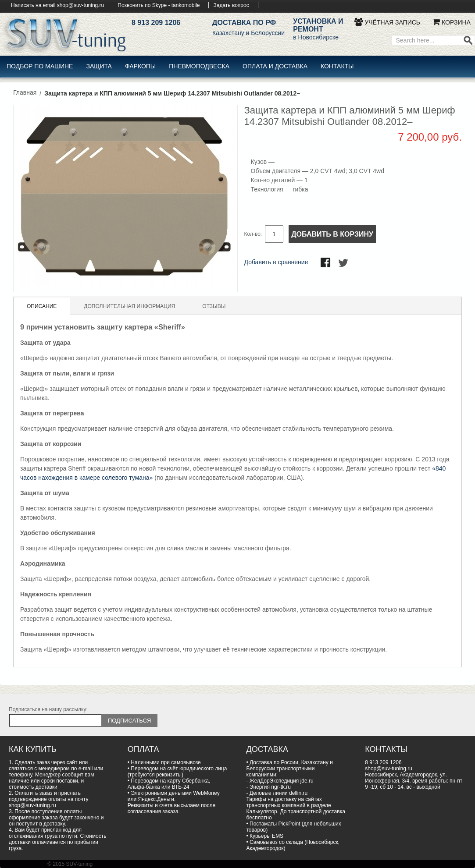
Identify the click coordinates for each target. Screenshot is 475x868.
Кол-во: (253, 234)
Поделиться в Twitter (344, 263)
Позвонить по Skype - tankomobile (159, 5)
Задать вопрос (231, 5)
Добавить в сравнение (276, 262)
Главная (25, 92)
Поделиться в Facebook (326, 263)
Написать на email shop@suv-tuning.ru (57, 5)
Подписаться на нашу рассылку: (48, 709)
